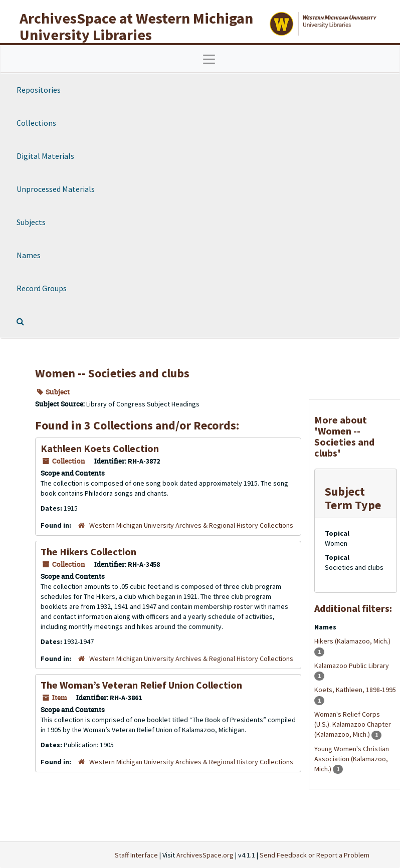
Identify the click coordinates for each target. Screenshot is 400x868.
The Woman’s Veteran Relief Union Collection (141, 685)
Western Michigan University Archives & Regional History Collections (191, 525)
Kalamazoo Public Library (352, 666)
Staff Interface (136, 855)
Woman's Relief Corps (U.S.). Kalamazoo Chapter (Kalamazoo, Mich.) (353, 724)
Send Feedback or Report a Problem (315, 855)
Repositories (39, 90)
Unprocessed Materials (56, 189)
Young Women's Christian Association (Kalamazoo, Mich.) (352, 759)
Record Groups (42, 288)
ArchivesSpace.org (205, 855)
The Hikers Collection (88, 552)
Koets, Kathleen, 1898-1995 (355, 690)
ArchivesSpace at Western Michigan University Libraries (136, 26)
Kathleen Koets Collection (100, 448)
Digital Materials (45, 156)
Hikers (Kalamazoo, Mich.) (352, 641)
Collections (36, 123)
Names (29, 255)
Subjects (31, 222)
